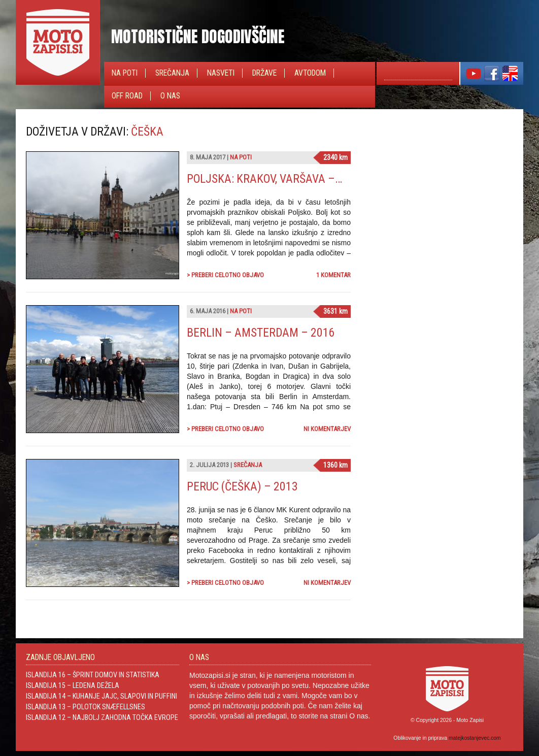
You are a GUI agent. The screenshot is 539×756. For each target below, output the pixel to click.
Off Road (127, 96)
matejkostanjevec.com (475, 738)
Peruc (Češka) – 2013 (242, 486)
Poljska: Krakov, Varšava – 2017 (274, 179)
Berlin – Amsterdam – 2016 (261, 333)
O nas (170, 96)
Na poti (125, 73)
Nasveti (221, 73)
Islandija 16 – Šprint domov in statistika (93, 675)
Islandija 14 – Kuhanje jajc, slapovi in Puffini (102, 696)
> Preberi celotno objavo (225, 275)
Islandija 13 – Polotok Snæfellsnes (86, 707)
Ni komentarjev (327, 429)
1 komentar (333, 275)
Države (264, 73)
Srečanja (172, 73)
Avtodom (310, 73)
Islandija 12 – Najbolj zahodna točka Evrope (102, 717)
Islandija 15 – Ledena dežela (73, 685)
